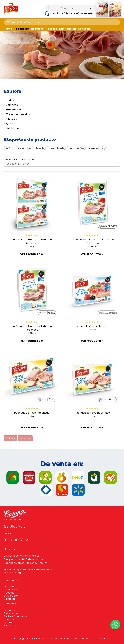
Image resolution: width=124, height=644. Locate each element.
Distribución (67, 29)
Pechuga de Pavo (76, 148)
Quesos (11, 124)
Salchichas (13, 128)
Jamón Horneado (36, 148)
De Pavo (9, 148)
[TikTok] (21, 540)
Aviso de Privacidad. (98, 638)
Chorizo (21, 148)
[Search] (93, 8)
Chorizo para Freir (96, 148)
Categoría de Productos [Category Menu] (23, 22)
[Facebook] (5, 540)
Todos (10, 100)
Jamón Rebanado (56, 148)
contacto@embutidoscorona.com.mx (29, 570)
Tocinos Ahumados (18, 114)
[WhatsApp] (27, 540)
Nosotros (37, 29)
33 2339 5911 (13, 573)
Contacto (84, 29)
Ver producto (32, 254)
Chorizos (12, 119)
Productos (22, 29)
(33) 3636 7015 (84, 13)
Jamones (12, 105)
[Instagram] (11, 540)
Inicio (8, 29)
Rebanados (14, 110)
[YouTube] (16, 540)
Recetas (51, 29)
